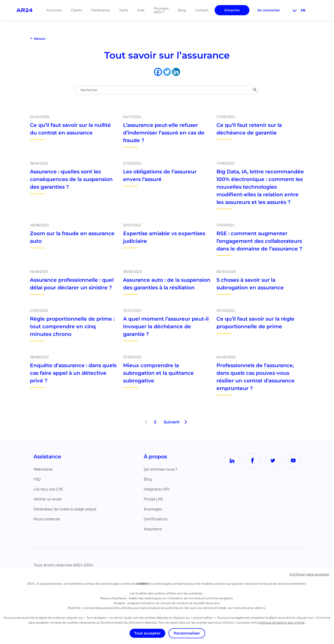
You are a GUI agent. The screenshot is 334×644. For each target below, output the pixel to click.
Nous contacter (48, 519)
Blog (182, 10)
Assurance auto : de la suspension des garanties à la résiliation (167, 284)
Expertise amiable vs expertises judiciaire (164, 237)
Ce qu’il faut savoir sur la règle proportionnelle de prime (255, 323)
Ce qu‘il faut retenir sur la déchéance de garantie (249, 129)
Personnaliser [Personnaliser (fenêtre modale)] (187, 633)
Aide (141, 10)
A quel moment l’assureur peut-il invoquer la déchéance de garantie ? (166, 327)
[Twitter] (167, 72)
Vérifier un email (49, 499)
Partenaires (101, 10)
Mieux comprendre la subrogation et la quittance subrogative (158, 373)
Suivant (171, 422)
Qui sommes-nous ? (163, 469)
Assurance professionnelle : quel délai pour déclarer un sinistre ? (72, 284)
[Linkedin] (176, 72)
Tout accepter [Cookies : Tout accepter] (147, 633)
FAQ (37, 479)
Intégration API (159, 489)
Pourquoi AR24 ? (161, 10)
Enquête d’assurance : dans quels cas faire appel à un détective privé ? (73, 373)
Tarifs (124, 10)
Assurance (155, 529)
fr (298, 10)
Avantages (154, 509)
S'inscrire (232, 10)
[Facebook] (158, 72)
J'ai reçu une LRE (49, 489)
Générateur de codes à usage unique (67, 509)
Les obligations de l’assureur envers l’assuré (160, 175)
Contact (202, 10)
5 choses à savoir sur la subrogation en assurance (250, 284)
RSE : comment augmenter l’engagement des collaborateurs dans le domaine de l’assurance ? (259, 241)
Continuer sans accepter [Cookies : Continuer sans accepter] (309, 574)
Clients (76, 10)
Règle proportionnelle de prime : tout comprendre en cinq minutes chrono (72, 327)
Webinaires (44, 469)
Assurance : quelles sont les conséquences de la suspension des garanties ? (71, 179)
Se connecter (269, 10)
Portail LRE (155, 499)
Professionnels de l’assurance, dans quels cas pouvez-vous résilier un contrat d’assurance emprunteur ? (256, 377)
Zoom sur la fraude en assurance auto (72, 237)
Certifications (158, 519)
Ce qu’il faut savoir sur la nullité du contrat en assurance (70, 129)
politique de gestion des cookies (282, 622)
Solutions (54, 10)
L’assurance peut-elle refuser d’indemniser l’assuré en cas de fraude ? (164, 133)
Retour (38, 39)
